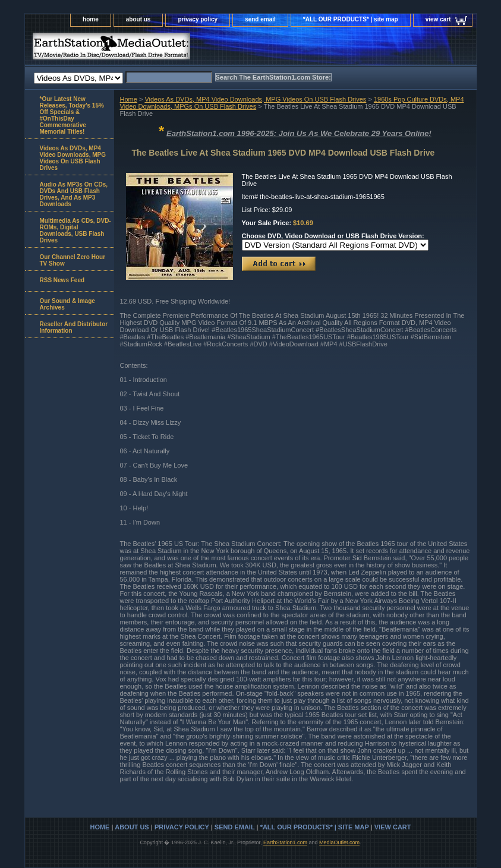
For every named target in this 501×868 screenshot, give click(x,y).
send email (260, 19)
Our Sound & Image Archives (67, 304)
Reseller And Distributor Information (74, 327)
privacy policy (198, 19)
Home (129, 99)
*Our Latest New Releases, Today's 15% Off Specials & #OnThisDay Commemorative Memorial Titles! (72, 115)
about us (138, 19)
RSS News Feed (62, 280)
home (91, 19)
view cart (438, 19)
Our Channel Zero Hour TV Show (73, 260)
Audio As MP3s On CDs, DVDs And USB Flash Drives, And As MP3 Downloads (74, 194)
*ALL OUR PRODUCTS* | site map (351, 19)
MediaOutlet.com (339, 842)
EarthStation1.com (285, 842)
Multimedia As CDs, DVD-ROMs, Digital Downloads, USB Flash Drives (75, 231)
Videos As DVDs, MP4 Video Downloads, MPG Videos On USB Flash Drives (255, 99)
